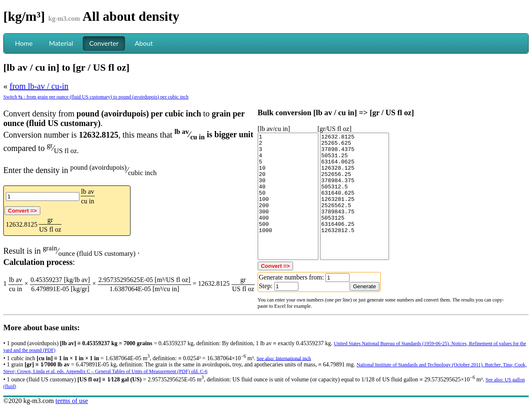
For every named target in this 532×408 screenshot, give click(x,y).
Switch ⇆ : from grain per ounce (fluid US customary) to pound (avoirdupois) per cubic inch (96, 97)
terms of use (71, 401)
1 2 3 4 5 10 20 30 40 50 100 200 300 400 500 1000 (288, 196)
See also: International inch (284, 358)
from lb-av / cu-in (39, 86)
